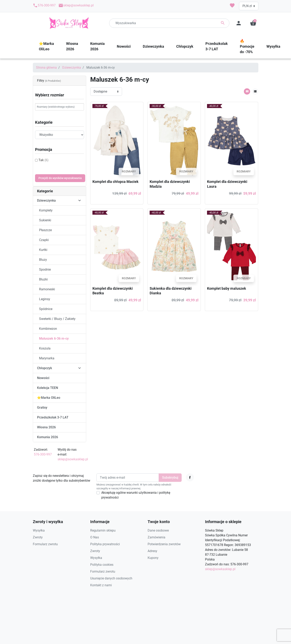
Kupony (153, 558)
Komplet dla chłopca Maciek (115, 182)
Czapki (44, 240)
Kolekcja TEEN (48, 388)
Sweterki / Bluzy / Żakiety (57, 319)
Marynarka (47, 358)
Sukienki (45, 220)
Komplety (46, 210)
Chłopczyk (45, 368)
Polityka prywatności (105, 544)
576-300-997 (44, 5)
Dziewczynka (72, 67)
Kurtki (43, 250)
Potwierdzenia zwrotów (164, 544)
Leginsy (45, 299)
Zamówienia (156, 537)
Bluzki (43, 279)
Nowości (43, 378)
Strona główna (46, 67)
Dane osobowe (158, 530)
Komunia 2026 (48, 437)
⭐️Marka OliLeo (49, 398)
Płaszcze (45, 230)
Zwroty (38, 537)
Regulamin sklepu (103, 530)
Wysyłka (39, 530)
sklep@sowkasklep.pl (76, 5)
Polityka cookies (102, 565)
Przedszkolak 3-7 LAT (53, 417)
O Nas (95, 537)
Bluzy (43, 260)
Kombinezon (48, 329)
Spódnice (46, 309)
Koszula (45, 348)
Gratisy (42, 408)
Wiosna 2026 (46, 427)
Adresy (152, 551)
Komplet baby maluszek (227, 288)
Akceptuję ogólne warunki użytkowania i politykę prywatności (136, 495)
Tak (43, 160)
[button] (253, 23)
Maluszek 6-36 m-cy (54, 338)
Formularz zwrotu (45, 544)
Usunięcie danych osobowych (111, 578)
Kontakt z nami (101, 585)
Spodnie (45, 269)
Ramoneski (47, 289)
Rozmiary (129, 171)
